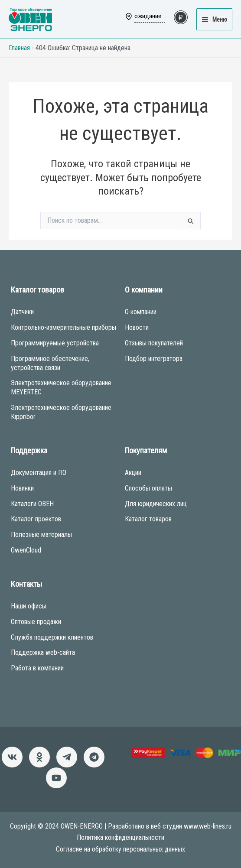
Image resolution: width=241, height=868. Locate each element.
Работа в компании (37, 668)
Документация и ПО (39, 473)
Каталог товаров (148, 519)
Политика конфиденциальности (120, 837)
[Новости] (67, 757)
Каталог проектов (36, 519)
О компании (141, 312)
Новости (137, 327)
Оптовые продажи (36, 622)
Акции (133, 473)
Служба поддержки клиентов (52, 637)
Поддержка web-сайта (43, 652)
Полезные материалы (41, 535)
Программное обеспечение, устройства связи (50, 363)
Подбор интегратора (154, 359)
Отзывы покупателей (154, 343)
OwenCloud (26, 550)
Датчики (22, 312)
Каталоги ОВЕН (32, 504)
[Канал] (56, 778)
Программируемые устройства (55, 343)
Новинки (22, 488)
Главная (19, 48)
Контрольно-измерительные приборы (64, 327)
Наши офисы (29, 606)
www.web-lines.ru (208, 826)
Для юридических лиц (156, 504)
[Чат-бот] (94, 757)
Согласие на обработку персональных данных (120, 849)
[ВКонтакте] (12, 757)
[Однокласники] (39, 757)
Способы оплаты (148, 488)
